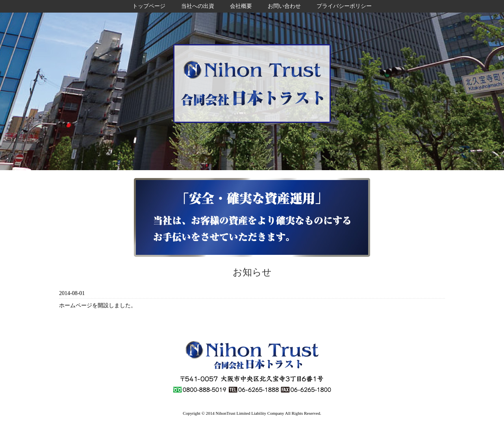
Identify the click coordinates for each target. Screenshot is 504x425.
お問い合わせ (284, 6)
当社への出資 (198, 6)
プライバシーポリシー (344, 6)
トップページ (149, 6)
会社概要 (241, 6)
